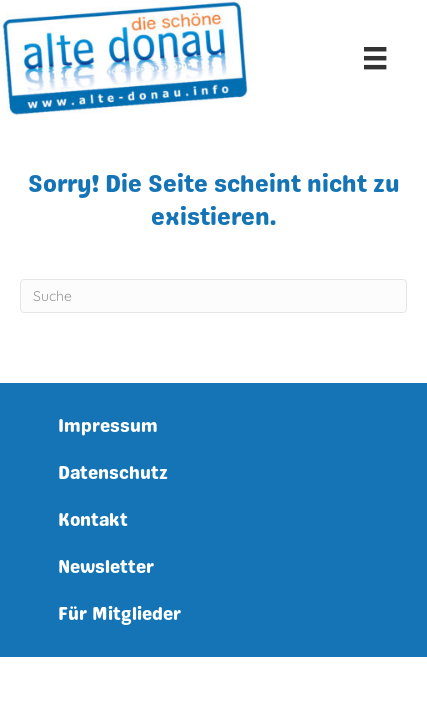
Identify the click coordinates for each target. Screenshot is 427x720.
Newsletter (106, 567)
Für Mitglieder (119, 614)
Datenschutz (113, 473)
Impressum (108, 426)
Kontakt (93, 520)
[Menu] (375, 58)
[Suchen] (213, 296)
